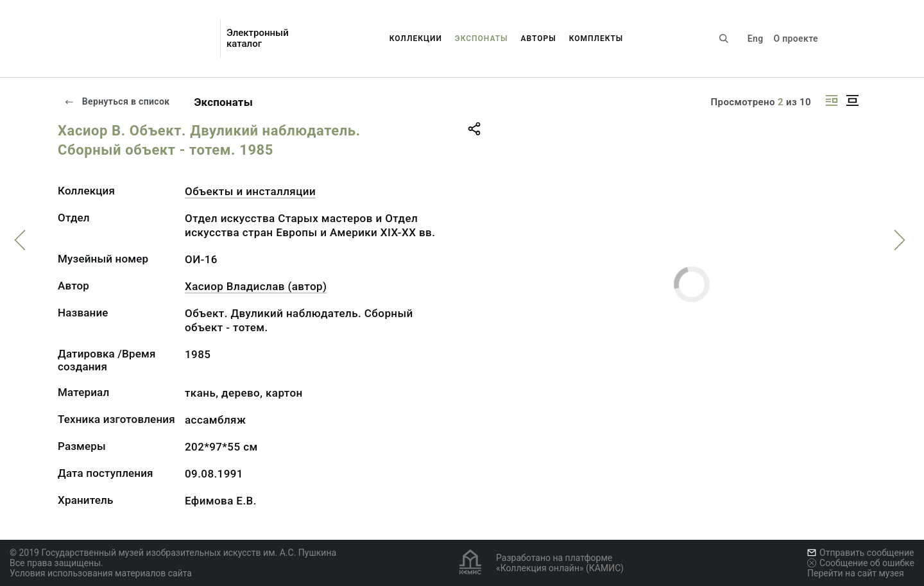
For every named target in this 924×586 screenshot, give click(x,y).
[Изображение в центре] (852, 100)
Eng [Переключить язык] (756, 39)
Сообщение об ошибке (861, 563)
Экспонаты (482, 39)
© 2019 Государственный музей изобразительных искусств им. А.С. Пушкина (173, 553)
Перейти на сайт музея (856, 573)
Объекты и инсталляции (250, 191)
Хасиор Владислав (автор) (256, 286)
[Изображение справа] (832, 100)
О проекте (795, 39)
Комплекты (596, 39)
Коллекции (416, 39)
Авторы (539, 39)
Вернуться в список (117, 101)
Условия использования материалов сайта (101, 573)
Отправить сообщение (860, 553)
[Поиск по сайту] (724, 39)
